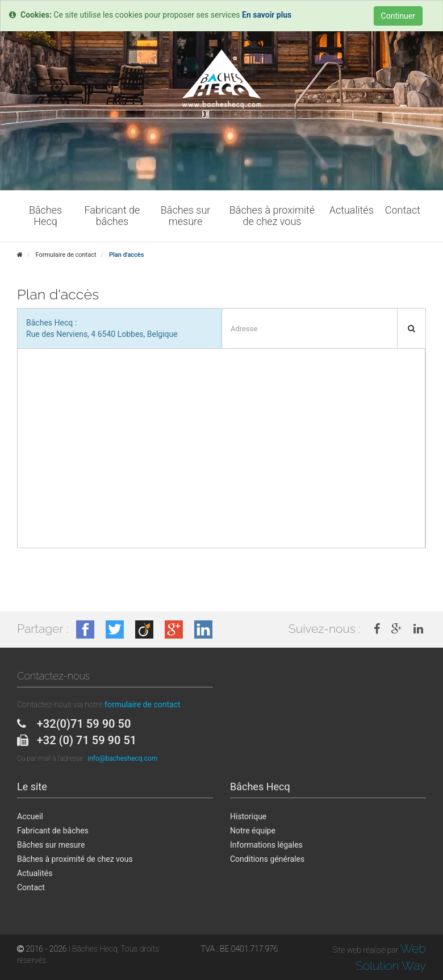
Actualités (35, 873)
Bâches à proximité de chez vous (75, 859)
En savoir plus (267, 15)
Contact (31, 887)
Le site (32, 787)
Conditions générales (267, 859)
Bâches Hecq (260, 787)
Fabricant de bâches (53, 831)
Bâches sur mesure (51, 845)
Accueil (30, 816)
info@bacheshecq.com (122, 758)
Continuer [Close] (398, 16)
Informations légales (266, 845)
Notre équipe (253, 831)
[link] (377, 629)
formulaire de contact (142, 704)
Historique (248, 816)
